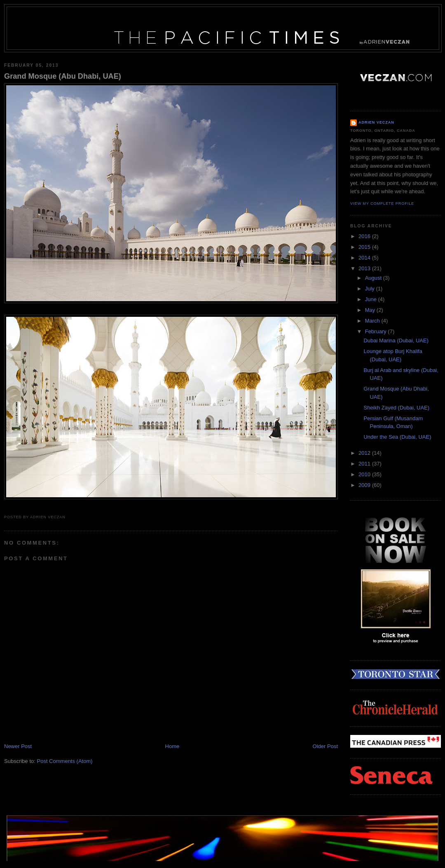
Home (172, 746)
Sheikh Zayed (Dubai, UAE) (396, 408)
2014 (365, 258)
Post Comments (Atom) (65, 761)
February (377, 331)
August (374, 278)
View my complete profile (382, 204)
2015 (365, 247)
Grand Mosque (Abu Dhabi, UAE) (63, 76)
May (371, 310)
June (372, 299)
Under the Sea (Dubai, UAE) (397, 437)
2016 (365, 236)
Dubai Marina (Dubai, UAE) (396, 340)
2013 (365, 268)
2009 (365, 485)
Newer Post (18, 746)
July (371, 289)
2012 (365, 453)
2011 (365, 464)
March (373, 321)
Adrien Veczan (376, 122)
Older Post (325, 746)
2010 (365, 474)
